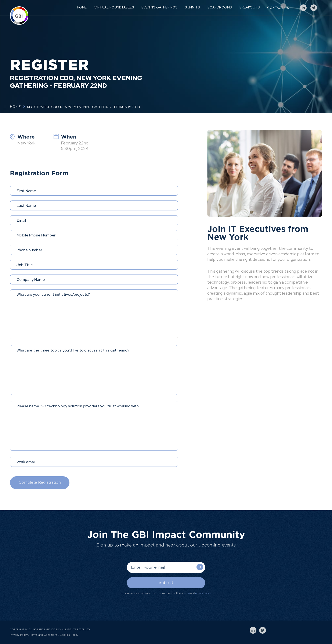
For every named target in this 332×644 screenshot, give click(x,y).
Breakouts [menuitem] (250, 7)
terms (187, 593)
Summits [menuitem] (192, 7)
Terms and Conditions (44, 635)
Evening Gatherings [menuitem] (159, 7)
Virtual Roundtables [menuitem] (114, 7)
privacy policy (203, 593)
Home (15, 107)
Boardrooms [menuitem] (220, 7)
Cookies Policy (69, 635)
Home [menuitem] (82, 7)
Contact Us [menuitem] (278, 8)
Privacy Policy (19, 635)
